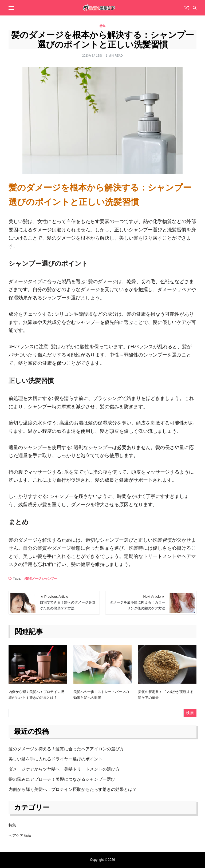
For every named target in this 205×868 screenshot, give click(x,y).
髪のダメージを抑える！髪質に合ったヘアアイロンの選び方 (66, 749)
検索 (190, 713)
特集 (103, 26)
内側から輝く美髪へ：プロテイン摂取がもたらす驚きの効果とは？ (73, 789)
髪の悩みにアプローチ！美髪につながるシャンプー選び (62, 779)
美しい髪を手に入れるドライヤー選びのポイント (56, 759)
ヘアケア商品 (20, 835)
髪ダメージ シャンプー (41, 578)
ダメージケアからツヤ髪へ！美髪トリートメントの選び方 (64, 769)
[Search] (195, 8)
